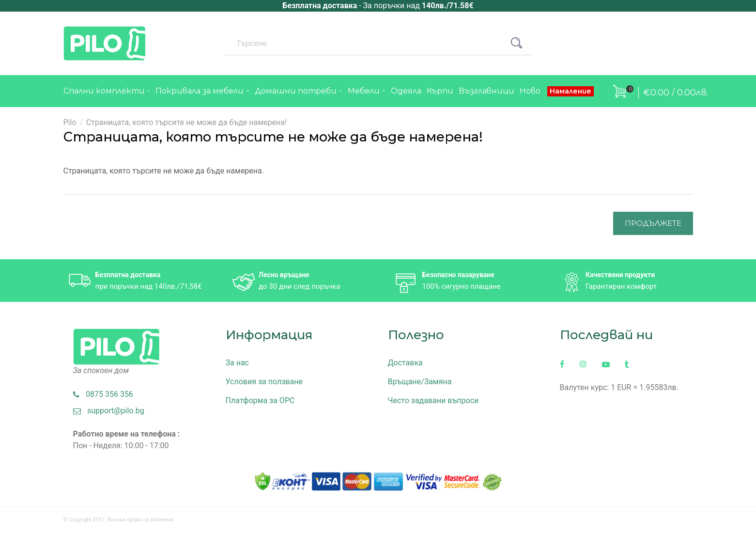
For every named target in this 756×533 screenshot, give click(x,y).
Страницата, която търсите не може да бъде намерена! (186, 122)
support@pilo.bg (109, 411)
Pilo (70, 122)
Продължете (653, 223)
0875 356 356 (103, 394)
